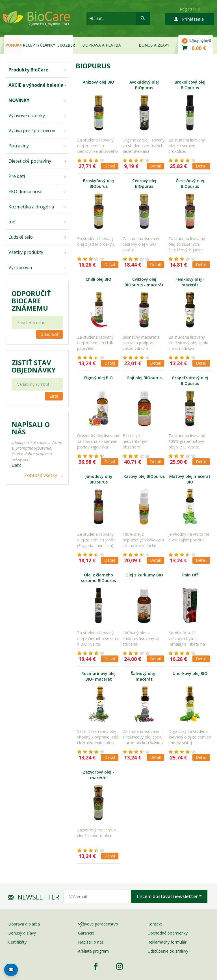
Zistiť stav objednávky (34, 366)
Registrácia (190, 9)
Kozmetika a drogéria (31, 207)
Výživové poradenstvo (98, 924)
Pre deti (17, 176)
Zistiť (54, 396)
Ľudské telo (21, 237)
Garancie (86, 933)
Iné (12, 222)
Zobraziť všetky (41, 475)
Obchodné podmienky (168, 933)
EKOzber (65, 45)
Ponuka (14, 45)
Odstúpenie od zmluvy (168, 951)
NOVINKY (19, 100)
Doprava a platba (102, 45)
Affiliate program (93, 951)
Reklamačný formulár (167, 942)
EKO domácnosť (25, 191)
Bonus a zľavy (154, 45)
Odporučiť (49, 334)
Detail (110, 166)
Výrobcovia (20, 267)
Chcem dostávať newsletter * (169, 896)
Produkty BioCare (28, 70)
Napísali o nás (91, 942)
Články (48, 45)
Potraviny (19, 146)
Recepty (31, 45)
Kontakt (155, 924)
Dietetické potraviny (30, 161)
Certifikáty (17, 942)
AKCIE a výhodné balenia (36, 85)
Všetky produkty (26, 252)
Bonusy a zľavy (22, 933)
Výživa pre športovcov (32, 130)
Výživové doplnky (27, 116)
